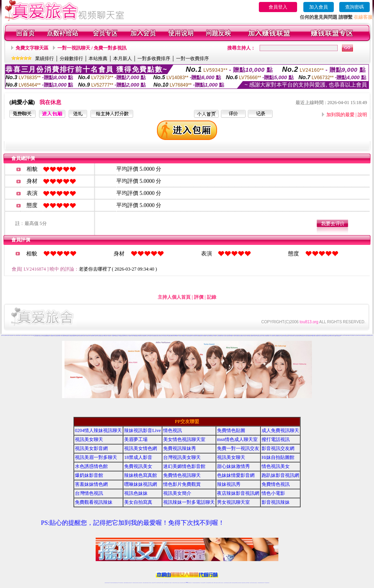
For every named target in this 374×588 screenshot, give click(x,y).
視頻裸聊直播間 (268, 336)
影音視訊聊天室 (246, 336)
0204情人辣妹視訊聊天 (98, 430)
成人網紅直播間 (8, 336)
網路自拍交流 (310, 336)
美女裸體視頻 (231, 336)
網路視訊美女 (105, 336)
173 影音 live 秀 (331, 336)
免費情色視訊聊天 (182, 475)
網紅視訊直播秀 (181, 583)
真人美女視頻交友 (222, 583)
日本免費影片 (215, 336)
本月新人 (123, 58)
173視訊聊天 (234, 336)
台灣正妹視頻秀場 (338, 336)
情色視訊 (173, 430)
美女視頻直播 (150, 336)
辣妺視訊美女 (268, 583)
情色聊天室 (282, 336)
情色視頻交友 (228, 583)
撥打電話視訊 (276, 439)
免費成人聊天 (126, 336)
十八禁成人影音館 (62, 336)
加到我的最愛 (340, 115)
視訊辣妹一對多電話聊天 (189, 502)
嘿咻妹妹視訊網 (141, 484)
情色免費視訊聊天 (74, 336)
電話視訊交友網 (279, 336)
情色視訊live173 (130, 336)
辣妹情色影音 (367, 336)
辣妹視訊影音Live (142, 430)
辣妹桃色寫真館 (141, 475)
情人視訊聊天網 (352, 336)
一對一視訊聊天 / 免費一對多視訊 (92, 48)
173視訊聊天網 (83, 336)
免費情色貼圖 (144, 336)
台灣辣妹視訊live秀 (188, 336)
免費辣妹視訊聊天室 (342, 336)
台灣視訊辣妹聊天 (141, 583)
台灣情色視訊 (89, 493)
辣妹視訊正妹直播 (203, 583)
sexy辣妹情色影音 (140, 336)
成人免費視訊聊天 (280, 430)
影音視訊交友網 (356, 336)
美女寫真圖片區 (171, 336)
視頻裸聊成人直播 (215, 583)
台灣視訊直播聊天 (259, 583)
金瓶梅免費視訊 (117, 336)
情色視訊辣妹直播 (240, 583)
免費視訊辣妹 (125, 583)
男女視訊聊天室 (233, 502)
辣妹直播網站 (258, 336)
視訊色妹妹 (136, 493)
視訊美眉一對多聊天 (96, 457)
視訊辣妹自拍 (195, 336)
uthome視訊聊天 (349, 336)
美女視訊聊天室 (70, 336)
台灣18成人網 (133, 336)
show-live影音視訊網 (66, 336)
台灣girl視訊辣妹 (248, 583)
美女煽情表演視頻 (28, 336)
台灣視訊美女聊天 (182, 457)
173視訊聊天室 (170, 583)
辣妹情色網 (77, 336)
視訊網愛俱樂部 (136, 336)
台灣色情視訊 (225, 336)
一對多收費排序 (154, 58)
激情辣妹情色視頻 (233, 583)
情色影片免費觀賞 (182, 484)
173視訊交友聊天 (306, 336)
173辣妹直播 (193, 583)
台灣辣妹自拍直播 (144, 583)
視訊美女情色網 (34, 335)
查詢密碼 (354, 7)
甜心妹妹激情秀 (72, 335)
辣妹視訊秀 (229, 484)
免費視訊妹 (173, 336)
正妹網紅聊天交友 (190, 583)
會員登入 (278, 7)
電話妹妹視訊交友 (296, 336)
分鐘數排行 (71, 58)
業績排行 (45, 58)
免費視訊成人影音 (313, 336)
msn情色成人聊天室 (237, 439)
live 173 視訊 (147, 336)
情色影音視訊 (117, 583)
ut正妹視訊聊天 (168, 583)
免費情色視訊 (276, 484)
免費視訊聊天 (165, 583)
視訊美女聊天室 (251, 583)
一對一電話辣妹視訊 (180, 336)
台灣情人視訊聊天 (91, 336)
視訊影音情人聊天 (201, 336)
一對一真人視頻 (36, 336)
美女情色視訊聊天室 (23, 335)
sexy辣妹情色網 (317, 336)
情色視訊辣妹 (106, 583)
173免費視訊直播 (52, 336)
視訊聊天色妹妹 (153, 583)
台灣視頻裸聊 (346, 336)
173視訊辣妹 (162, 583)
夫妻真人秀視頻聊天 (218, 583)
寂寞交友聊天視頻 (15, 336)
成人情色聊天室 (87, 336)
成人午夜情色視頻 (4, 336)
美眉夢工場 (136, 439)
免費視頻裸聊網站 (209, 583)
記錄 (212, 297)
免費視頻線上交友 (261, 336)
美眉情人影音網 (222, 336)
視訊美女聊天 (89, 439)
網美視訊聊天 (243, 583)
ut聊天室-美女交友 (160, 336)
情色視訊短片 (288, 336)
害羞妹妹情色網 (91, 484)
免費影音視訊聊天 (157, 336)
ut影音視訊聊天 (262, 583)
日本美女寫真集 (285, 336)
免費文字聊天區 (32, 48)
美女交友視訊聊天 (109, 336)
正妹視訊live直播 (58, 336)
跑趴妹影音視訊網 (280, 475)
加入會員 (319, 7)
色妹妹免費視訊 (174, 583)
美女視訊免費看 (251, 336)
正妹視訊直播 (178, 583)
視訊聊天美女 (122, 583)
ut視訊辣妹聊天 (160, 583)
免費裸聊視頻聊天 (102, 336)
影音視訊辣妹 (55, 336)
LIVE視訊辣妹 (149, 335)
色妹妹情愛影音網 (236, 475)
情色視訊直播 (108, 583)
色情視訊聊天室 (153, 336)
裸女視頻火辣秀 (99, 336)
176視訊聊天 (176, 583)
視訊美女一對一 (320, 336)
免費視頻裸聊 (205, 336)
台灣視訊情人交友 (208, 336)
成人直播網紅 (184, 583)
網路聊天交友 (245, 336)
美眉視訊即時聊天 (265, 336)
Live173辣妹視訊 (187, 583)
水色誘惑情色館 (62, 335)
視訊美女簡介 (177, 493)
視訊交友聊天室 (218, 336)
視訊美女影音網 (30, 335)
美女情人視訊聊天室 (324, 336)
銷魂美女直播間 (64, 336)
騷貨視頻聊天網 (25, 336)
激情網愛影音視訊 (48, 336)
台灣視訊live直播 (152, 335)
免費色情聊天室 (228, 336)
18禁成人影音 (138, 457)
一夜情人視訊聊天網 (272, 336)
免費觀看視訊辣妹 (125, 335)
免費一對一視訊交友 (41, 335)
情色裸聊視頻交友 (237, 583)
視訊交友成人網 (191, 336)
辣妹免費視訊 (37, 336)
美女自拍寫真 (138, 502)
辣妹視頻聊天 (22, 336)
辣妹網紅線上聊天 (199, 583)
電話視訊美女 (255, 336)
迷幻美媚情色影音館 (184, 466)
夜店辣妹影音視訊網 (238, 493)
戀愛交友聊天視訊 (123, 336)
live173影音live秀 (359, 336)
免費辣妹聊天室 (80, 336)
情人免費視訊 (120, 336)
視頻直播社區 (107, 336)
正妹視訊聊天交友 (137, 583)
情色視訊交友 (256, 583)
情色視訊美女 (276, 466)
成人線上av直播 (328, 336)
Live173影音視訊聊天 (156, 583)
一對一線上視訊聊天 (113, 336)
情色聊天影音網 (370, 336)
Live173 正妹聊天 (260, 335)
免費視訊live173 (363, 336)
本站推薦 (98, 58)
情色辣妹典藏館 (19, 336)
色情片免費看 (198, 336)
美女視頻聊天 (362, 335)
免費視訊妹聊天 (303, 336)
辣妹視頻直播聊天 (147, 583)
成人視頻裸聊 (212, 583)
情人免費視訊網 (299, 336)
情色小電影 (273, 493)
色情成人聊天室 (248, 336)
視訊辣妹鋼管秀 (44, 336)
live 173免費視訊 (265, 583)
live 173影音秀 (120, 583)
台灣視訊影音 (168, 336)
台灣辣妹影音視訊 (212, 336)
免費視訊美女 (138, 466)
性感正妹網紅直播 (196, 583)
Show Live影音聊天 (94, 336)
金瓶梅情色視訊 (127, 583)
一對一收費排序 (192, 58)
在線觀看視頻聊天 (11, 336)
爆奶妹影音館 (89, 475)
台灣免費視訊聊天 (241, 336)
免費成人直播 (245, 583)
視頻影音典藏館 (32, 336)
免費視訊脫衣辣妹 (184, 336)
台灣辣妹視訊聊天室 (165, 336)
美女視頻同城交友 (85, 336)
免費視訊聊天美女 (238, 336)
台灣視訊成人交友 (41, 336)
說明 (362, 115)
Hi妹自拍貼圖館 (278, 457)
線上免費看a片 (335, 336)
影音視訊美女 (254, 583)
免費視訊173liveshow (175, 336)
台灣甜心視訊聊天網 (292, 336)
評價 (199, 297)
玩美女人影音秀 (270, 336)
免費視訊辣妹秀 (37, 335)
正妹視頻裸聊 (230, 583)
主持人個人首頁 (174, 297)
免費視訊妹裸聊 (276, 336)
